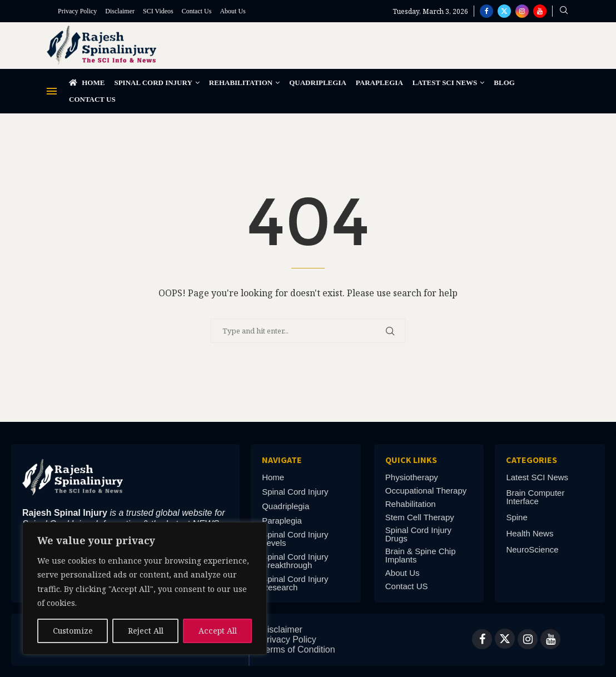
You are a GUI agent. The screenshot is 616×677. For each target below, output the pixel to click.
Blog (504, 83)
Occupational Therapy (426, 491)
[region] (145, 588)
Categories (531, 460)
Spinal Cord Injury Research (295, 583)
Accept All (218, 631)
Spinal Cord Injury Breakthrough (295, 561)
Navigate (282, 460)
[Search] (564, 11)
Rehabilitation (241, 83)
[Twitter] (504, 11)
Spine (516, 517)
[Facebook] (486, 11)
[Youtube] (540, 11)
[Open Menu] (52, 91)
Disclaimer (120, 11)
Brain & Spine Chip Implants (421, 555)
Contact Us (197, 11)
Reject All (146, 631)
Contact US (407, 586)
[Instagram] (522, 11)
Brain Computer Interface (535, 497)
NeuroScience (532, 549)
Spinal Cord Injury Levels (295, 539)
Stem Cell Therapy (420, 517)
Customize (73, 631)
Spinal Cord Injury (153, 83)
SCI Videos (158, 11)
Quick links (411, 460)
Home (87, 83)
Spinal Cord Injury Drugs (418, 534)
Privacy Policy (77, 11)
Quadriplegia (318, 83)
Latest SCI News (445, 83)
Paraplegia (379, 83)
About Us (232, 11)
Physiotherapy (412, 477)
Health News (530, 533)
